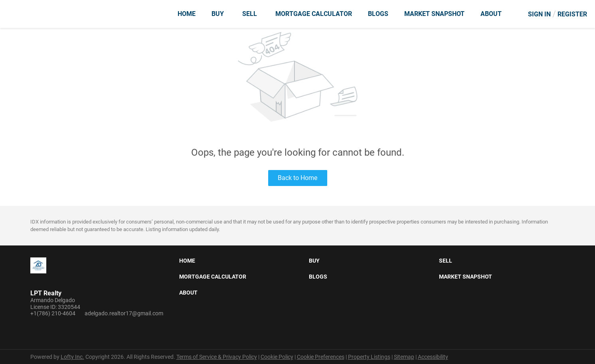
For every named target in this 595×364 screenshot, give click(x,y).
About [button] (491, 14)
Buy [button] (218, 14)
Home (187, 14)
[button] (189, 262)
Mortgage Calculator (314, 14)
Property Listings (369, 357)
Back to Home (297, 178)
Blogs (378, 14)
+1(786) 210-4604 (53, 313)
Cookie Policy (277, 357)
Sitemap (404, 357)
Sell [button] (250, 14)
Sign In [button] (539, 14)
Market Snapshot (434, 14)
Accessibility (433, 357)
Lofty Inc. (72, 357)
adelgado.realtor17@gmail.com (124, 313)
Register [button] (572, 14)
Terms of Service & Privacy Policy (217, 357)
